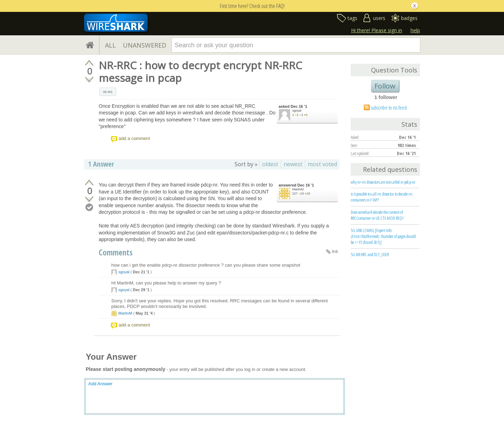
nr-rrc (108, 92)
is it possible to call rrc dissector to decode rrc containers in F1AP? (382, 197)
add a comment (134, 138)
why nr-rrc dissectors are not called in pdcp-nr (383, 182)
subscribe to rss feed (389, 107)
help (415, 30)
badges (409, 18)
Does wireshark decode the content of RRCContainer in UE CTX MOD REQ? (377, 215)
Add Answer (100, 384)
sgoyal (297, 111)
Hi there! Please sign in (377, 30)
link (335, 252)
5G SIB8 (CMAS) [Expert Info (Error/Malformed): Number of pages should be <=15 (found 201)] (383, 236)
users (379, 18)
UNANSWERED (145, 45)
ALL (110, 45)
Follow (385, 86)
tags (352, 18)
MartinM (298, 189)
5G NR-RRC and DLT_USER (370, 254)
